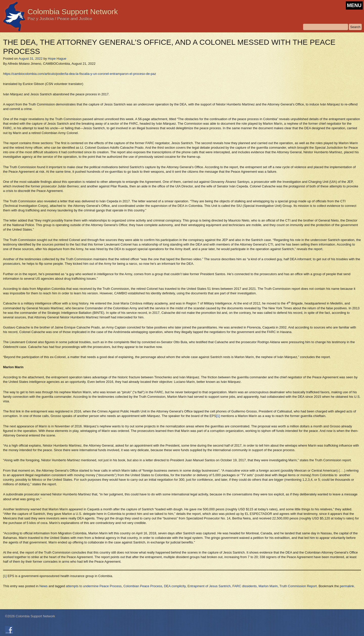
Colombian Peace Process (143, 586)
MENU (354, 5)
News (44, 586)
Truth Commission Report (298, 586)
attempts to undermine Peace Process (94, 586)
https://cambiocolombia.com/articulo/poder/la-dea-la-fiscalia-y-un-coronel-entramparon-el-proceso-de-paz (80, 74)
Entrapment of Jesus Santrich (209, 586)
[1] (218, 416)
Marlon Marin (268, 586)
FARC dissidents (244, 586)
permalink (347, 586)
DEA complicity (175, 586)
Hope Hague (57, 59)
